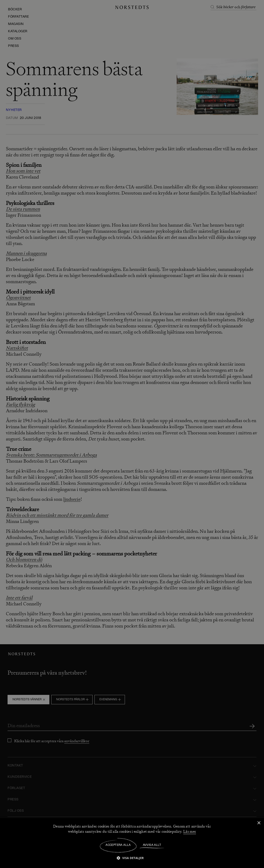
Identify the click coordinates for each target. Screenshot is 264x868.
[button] (132, 858)
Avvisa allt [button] (152, 845)
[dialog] (132, 434)
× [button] (259, 823)
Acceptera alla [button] (118, 845)
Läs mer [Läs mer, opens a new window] (190, 831)
